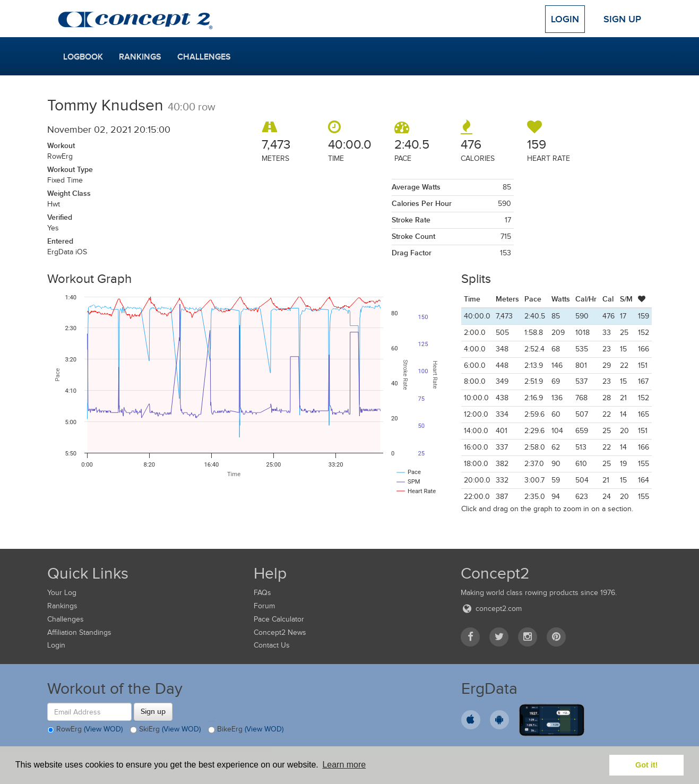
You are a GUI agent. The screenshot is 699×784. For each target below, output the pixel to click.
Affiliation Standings (79, 632)
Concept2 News (280, 632)
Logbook (83, 57)
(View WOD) (103, 730)
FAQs (262, 593)
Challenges (204, 57)
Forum (264, 606)
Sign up (153, 711)
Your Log (62, 593)
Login (565, 19)
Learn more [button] (344, 765)
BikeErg (246, 730)
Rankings (140, 57)
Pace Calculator (279, 619)
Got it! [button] (646, 765)
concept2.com (491, 609)
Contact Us (272, 645)
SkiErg (165, 730)
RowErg (85, 730)
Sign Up (622, 19)
